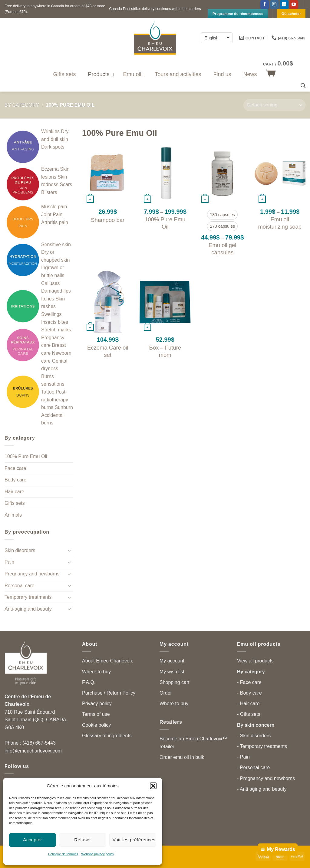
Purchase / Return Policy (109, 693)
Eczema (50, 169)
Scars (66, 184)
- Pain (243, 757)
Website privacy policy (98, 854)
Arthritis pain (55, 222)
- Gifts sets (249, 714)
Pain (9, 562)
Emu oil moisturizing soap (280, 223)
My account (172, 661)
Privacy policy (97, 704)
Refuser (83, 840)
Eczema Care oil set (108, 351)
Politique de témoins (63, 854)
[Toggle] (69, 550)
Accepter (33, 840)
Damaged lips (56, 291)
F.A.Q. (89, 682)
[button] (153, 786)
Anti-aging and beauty (28, 609)
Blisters (49, 192)
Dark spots (53, 147)
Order (166, 693)
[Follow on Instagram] (274, 5)
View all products (255, 661)
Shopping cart (175, 682)
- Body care (249, 693)
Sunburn (64, 407)
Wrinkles (50, 131)
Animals (13, 515)
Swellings (51, 314)
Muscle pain (54, 207)
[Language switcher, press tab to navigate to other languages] (217, 38)
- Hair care (248, 704)
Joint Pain (52, 214)
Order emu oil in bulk (182, 757)
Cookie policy (96, 725)
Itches (48, 299)
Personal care (20, 586)
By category (22, 105)
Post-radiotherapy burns (55, 400)
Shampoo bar (108, 220)
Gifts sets (15, 503)
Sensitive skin (56, 245)
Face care (15, 468)
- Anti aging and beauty (262, 789)
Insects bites (55, 322)
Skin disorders (20, 550)
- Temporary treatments (262, 746)
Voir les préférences (134, 840)
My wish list (172, 672)
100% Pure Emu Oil (26, 456)
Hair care (14, 492)
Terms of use (96, 714)
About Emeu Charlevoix (107, 661)
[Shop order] (274, 105)
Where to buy (96, 672)
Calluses (50, 283)
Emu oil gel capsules (222, 249)
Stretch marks (56, 330)
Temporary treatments (28, 597)
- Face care (249, 682)
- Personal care (254, 767)
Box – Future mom (165, 351)
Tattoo (48, 392)
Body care (15, 480)
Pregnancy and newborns (32, 574)
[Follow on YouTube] (294, 5)
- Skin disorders (254, 736)
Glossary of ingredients (107, 736)
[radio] (222, 215)
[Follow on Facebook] (265, 5)
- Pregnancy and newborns (266, 778)
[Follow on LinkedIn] (284, 5)
